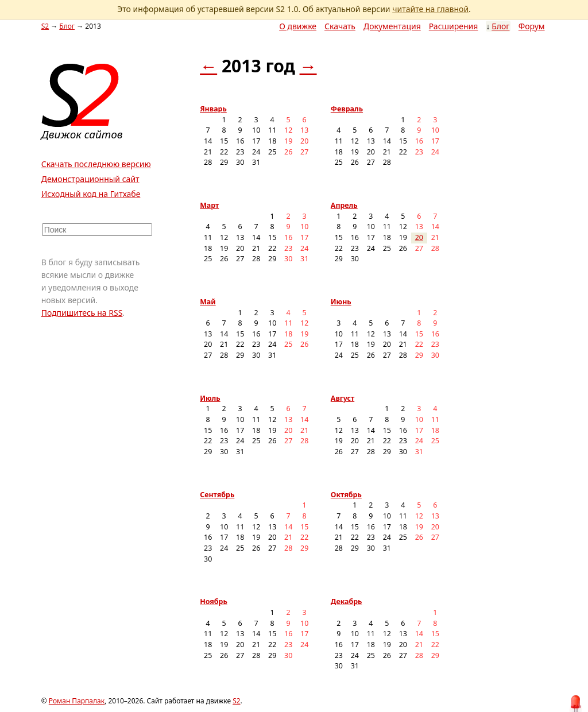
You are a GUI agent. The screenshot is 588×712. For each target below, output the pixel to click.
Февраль (347, 109)
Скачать (340, 26)
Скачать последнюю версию (96, 164)
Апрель (344, 205)
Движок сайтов (82, 134)
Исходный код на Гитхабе (91, 194)
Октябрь (346, 495)
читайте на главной (430, 9)
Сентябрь (217, 495)
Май (208, 302)
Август (343, 398)
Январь (213, 109)
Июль (210, 398)
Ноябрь (214, 601)
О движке (298, 26)
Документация (392, 26)
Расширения (454, 26)
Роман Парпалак (77, 701)
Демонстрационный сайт (90, 179)
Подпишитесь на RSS (82, 313)
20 (419, 237)
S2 (45, 26)
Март (209, 205)
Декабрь (347, 601)
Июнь (341, 302)
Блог (500, 26)
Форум (532, 26)
